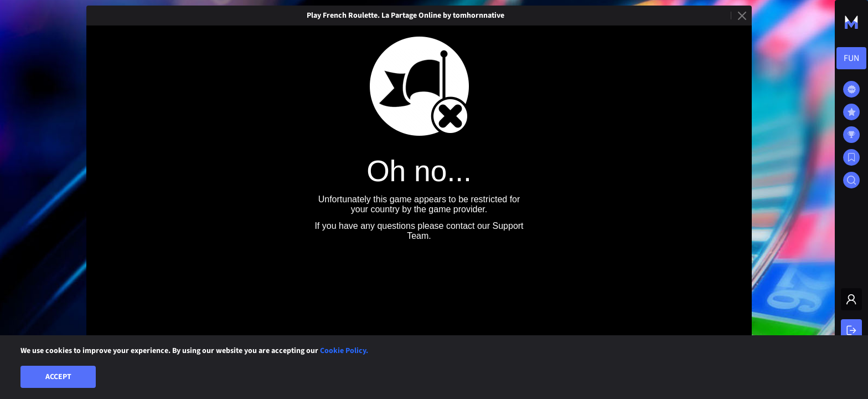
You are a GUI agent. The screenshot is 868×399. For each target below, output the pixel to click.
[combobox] (851, 58)
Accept (58, 377)
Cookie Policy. (344, 351)
